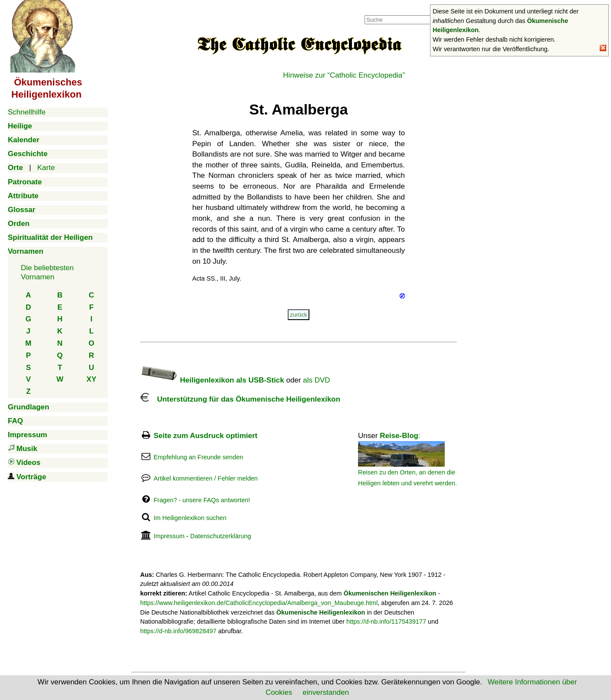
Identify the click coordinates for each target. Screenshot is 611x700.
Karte (46, 168)
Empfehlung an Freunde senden (198, 457)
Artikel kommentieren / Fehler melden (206, 478)
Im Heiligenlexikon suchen (190, 518)
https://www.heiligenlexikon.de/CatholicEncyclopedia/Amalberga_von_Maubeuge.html (259, 603)
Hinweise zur (344, 75)
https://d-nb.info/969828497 (178, 631)
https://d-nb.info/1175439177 (386, 621)
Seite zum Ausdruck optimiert (205, 436)
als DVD (316, 380)
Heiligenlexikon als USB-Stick (212, 380)
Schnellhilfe (27, 112)
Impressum (169, 536)
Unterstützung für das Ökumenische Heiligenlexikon (240, 399)
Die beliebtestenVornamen (47, 272)
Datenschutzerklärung (220, 536)
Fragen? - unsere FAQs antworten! (202, 500)
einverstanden (326, 692)
